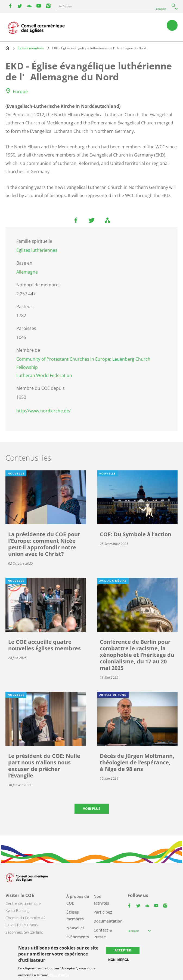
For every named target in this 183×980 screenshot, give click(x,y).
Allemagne (27, 272)
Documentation (108, 921)
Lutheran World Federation (44, 375)
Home (7, 48)
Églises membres (31, 48)
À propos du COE (78, 900)
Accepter (123, 950)
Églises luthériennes (37, 250)
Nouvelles (75, 928)
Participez (103, 912)
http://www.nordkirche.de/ (44, 411)
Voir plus (92, 809)
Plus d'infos (60, 975)
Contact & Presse (103, 933)
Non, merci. (118, 960)
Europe (20, 91)
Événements (78, 937)
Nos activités (101, 900)
